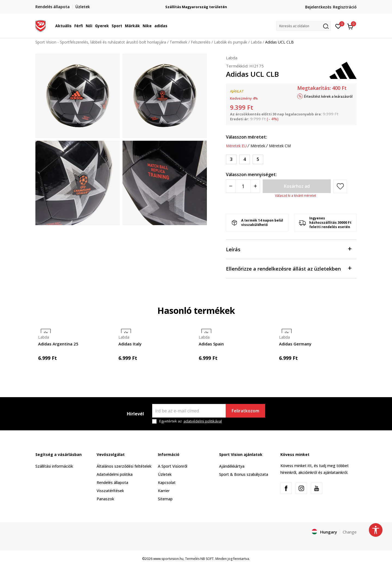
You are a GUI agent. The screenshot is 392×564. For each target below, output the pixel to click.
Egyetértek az (191, 421)
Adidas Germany (295, 344)
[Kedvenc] (338, 26)
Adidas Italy (130, 344)
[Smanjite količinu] (231, 186)
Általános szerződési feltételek (124, 466)
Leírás (289, 249)
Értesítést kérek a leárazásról (328, 96)
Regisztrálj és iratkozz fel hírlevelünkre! (196, 5)
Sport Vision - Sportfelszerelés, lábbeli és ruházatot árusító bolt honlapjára (101, 42)
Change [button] (350, 532)
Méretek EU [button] (236, 146)
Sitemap (165, 499)
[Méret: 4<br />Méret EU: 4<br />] (245, 159)
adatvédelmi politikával (203, 421)
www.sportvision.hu (168, 559)
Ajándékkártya (232, 466)
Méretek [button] (258, 146)
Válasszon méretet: (246, 137)
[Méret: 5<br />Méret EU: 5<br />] (258, 159)
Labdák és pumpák (231, 42)
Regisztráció (345, 7)
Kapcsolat (167, 482)
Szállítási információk (54, 466)
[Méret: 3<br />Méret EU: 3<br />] (231, 159)
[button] (304, 26)
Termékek (178, 42)
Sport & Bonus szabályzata (244, 474)
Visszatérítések (110, 491)
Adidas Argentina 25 (58, 344)
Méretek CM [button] (280, 146)
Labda (256, 42)
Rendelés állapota (112, 482)
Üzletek (165, 474)
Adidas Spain (211, 344)
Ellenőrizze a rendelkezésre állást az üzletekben (289, 268)
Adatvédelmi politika (115, 474)
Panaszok (105, 499)
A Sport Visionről (173, 466)
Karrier (164, 491)
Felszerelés (201, 42)
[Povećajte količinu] (255, 186)
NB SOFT (207, 559)
